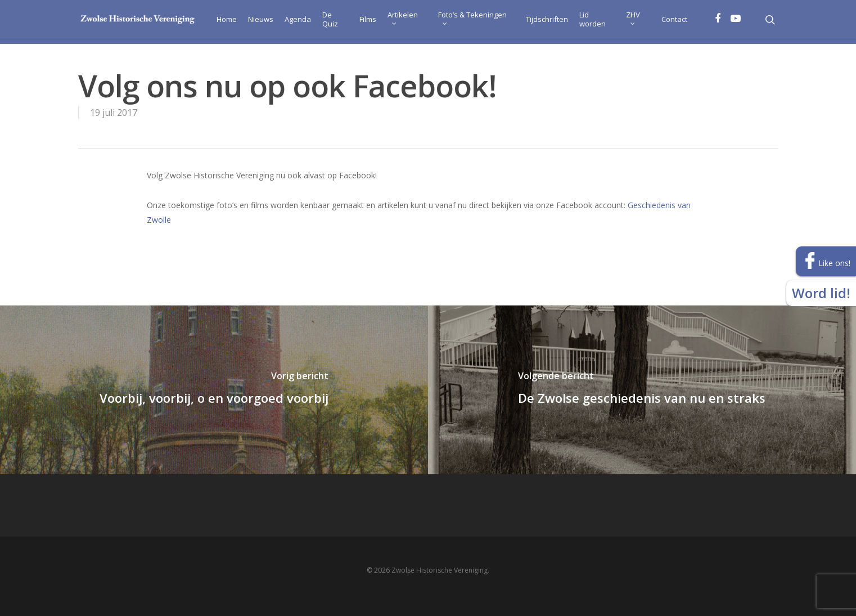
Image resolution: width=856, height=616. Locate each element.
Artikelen (396, 20)
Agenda (290, 22)
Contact (674, 22)
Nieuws (253, 22)
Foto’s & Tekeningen (467, 20)
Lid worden (590, 22)
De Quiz (322, 22)
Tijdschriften (544, 22)
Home (219, 22)
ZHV (632, 20)
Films (361, 22)
